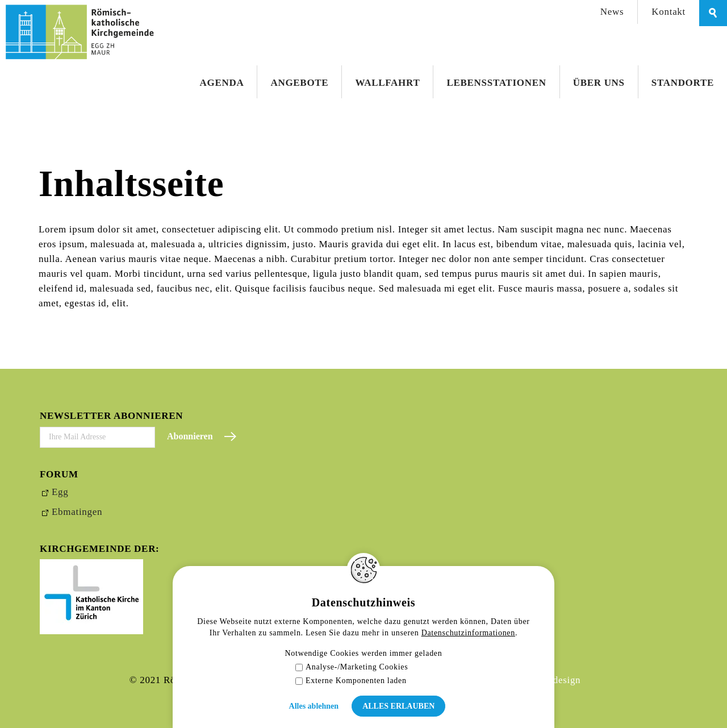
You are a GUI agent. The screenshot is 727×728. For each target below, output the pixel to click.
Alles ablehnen (314, 706)
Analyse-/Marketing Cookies (352, 667)
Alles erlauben (398, 706)
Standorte (683, 83)
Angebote (299, 83)
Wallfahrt (387, 83)
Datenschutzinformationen (468, 633)
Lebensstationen (496, 83)
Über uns (599, 83)
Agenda (222, 83)
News (612, 12)
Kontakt (668, 12)
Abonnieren (190, 436)
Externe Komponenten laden (351, 681)
